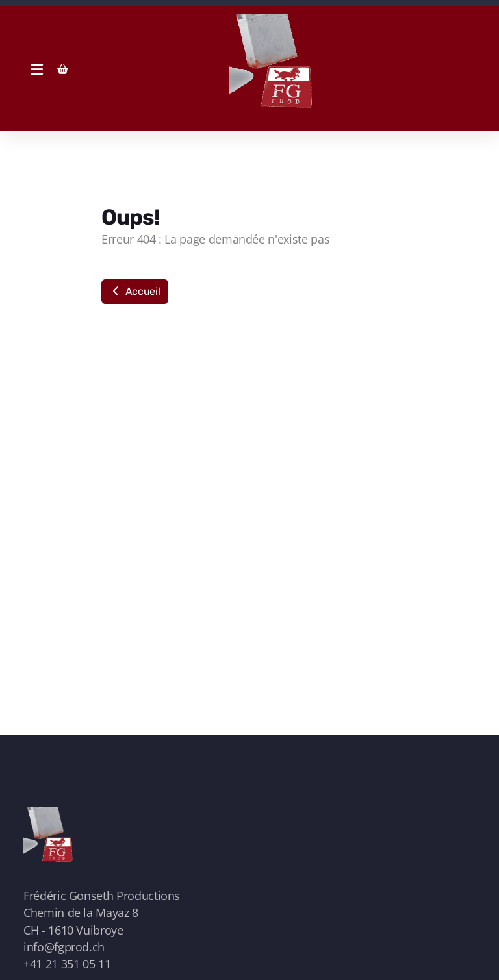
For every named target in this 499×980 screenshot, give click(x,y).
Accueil (135, 291)
